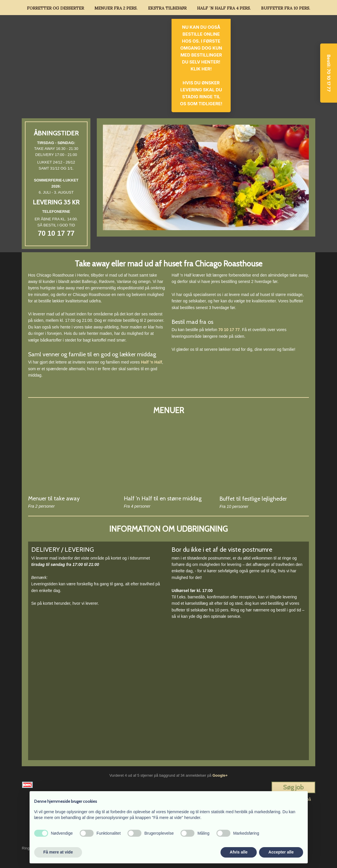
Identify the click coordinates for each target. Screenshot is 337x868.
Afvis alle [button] (239, 852)
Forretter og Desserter (55, 8)
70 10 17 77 (56, 233)
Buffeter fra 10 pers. (286, 8)
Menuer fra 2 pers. (116, 8)
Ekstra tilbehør (167, 8)
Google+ (220, 775)
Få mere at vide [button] (58, 852)
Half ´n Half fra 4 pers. (224, 8)
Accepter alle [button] (281, 852)
